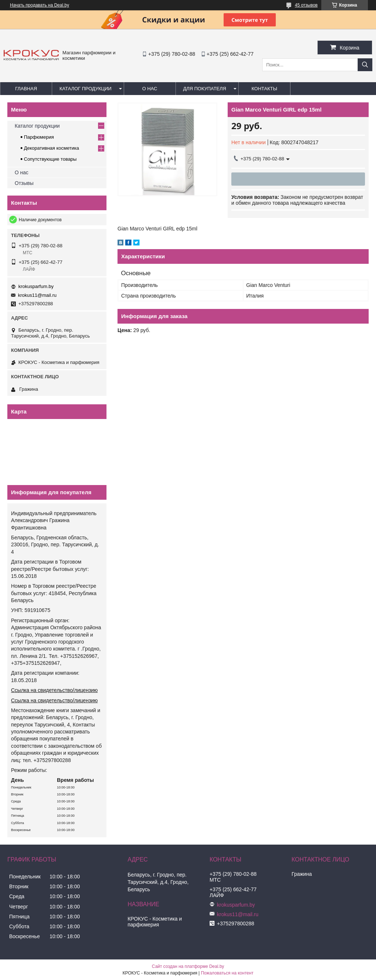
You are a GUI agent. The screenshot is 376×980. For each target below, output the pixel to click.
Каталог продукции (86, 89)
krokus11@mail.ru (37, 295)
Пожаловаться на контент (227, 973)
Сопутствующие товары (50, 159)
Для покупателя (205, 89)
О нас (150, 89)
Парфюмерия (39, 137)
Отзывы (24, 183)
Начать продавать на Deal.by (39, 5)
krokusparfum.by (36, 286)
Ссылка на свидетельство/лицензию (54, 690)
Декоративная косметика (51, 148)
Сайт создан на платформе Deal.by (188, 966)
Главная (26, 89)
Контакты (264, 89)
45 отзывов (306, 5)
